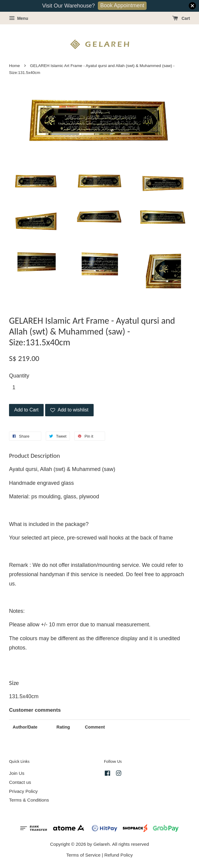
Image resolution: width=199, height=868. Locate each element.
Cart (181, 18)
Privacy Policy (23, 791)
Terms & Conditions (29, 800)
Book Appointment (122, 5)
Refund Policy (119, 855)
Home (14, 66)
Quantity (19, 376)
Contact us (20, 782)
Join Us (17, 773)
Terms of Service (83, 855)
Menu (19, 18)
